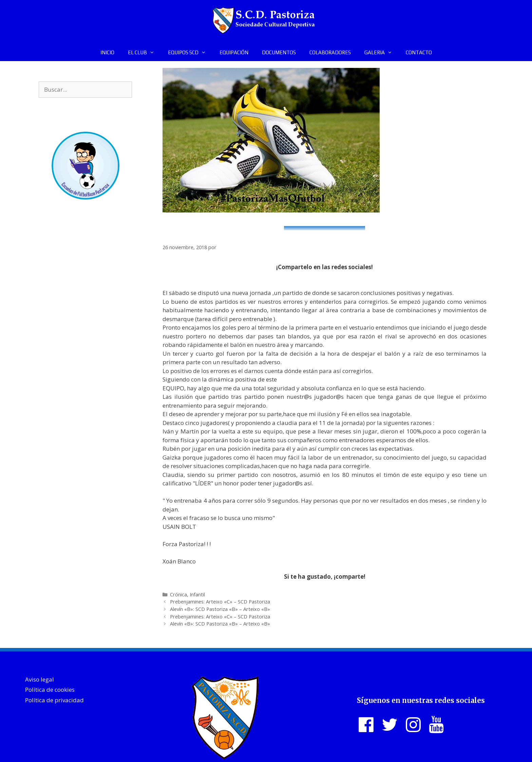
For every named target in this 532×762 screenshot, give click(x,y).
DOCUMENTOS (279, 52)
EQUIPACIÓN (234, 52)
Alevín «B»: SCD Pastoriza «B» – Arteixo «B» (220, 609)
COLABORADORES (330, 52)
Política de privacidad (54, 700)
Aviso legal (40, 679)
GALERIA (382, 53)
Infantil (197, 594)
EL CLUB (145, 53)
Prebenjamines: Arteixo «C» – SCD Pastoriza (220, 602)
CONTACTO (419, 52)
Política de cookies (50, 690)
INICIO (107, 52)
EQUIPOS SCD (190, 53)
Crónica (178, 594)
